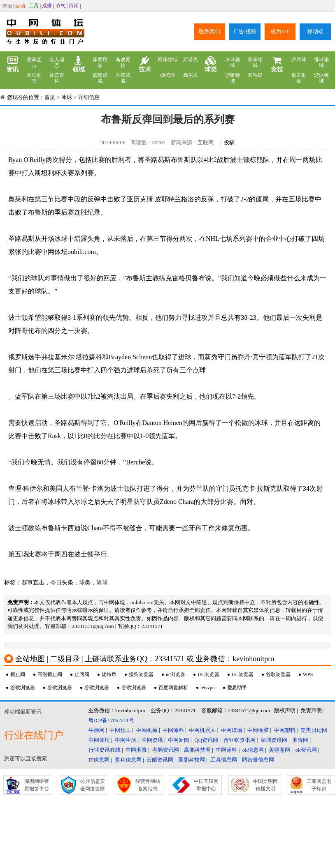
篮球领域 (100, 78)
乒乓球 (299, 60)
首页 (50, 97)
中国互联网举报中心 (206, 785)
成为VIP (280, 31)
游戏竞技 (123, 62)
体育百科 (57, 78)
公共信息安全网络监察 (93, 785)
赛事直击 (34, 62)
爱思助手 (237, 688)
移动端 (315, 31)
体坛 (7, 6)
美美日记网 (314, 730)
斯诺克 (191, 60)
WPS (308, 674)
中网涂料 (173, 730)
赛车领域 (255, 62)
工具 (34, 6)
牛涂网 (97, 730)
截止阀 (18, 674)
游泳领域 (321, 78)
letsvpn (208, 688)
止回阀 (82, 674)
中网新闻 (179, 740)
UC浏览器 (208, 674)
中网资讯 (152, 740)
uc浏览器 (176, 674)
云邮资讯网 (160, 760)
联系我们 (209, 31)
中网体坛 (99, 740)
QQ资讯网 (206, 740)
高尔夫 (191, 75)
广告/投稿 (245, 31)
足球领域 (123, 78)
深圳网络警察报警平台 (37, 785)
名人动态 (57, 62)
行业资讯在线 (105, 750)
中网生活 (126, 740)
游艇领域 (233, 78)
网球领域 (167, 60)
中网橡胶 (258, 730)
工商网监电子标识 (319, 785)
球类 (211, 65)
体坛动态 (34, 78)
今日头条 (62, 583)
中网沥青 (136, 750)
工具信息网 (224, 760)
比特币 (109, 674)
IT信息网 (99, 760)
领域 (79, 65)
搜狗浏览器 (141, 674)
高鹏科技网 (197, 750)
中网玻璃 (232, 730)
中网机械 (147, 730)
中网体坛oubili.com (69, 252)
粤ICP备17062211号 (111, 720)
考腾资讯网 (166, 750)
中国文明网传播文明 (265, 785)
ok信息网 (253, 750)
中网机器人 (202, 730)
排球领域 (321, 62)
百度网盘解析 (173, 688)
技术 (145, 65)
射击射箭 (299, 78)
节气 (60, 6)
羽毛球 (255, 75)
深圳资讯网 (274, 740)
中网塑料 (285, 730)
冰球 (67, 97)
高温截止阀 (50, 674)
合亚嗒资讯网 (240, 740)
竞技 (277, 65)
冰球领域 (233, 62)
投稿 (229, 142)
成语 (47, 6)
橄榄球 (167, 75)
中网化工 (120, 730)
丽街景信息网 (258, 760)
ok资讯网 (306, 750)
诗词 (74, 6)
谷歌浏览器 (278, 674)
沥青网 (300, 740)
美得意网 (279, 750)
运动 (20, 6)
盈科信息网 (128, 760)
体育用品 (100, 62)
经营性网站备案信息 (148, 785)
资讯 (12, 65)
